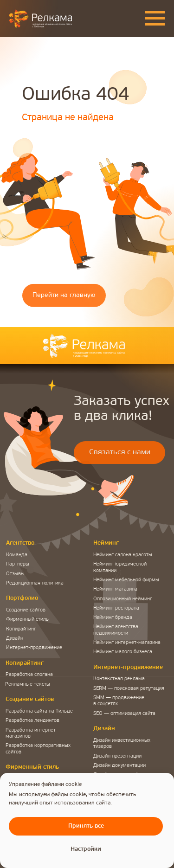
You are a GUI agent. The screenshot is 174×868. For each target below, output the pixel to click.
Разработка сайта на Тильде (39, 711)
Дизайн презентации (117, 756)
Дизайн (15, 639)
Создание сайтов (26, 610)
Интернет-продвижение (34, 648)
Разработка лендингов (32, 721)
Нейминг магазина (115, 589)
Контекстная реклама (119, 679)
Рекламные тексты (28, 685)
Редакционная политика (35, 583)
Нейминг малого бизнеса (123, 652)
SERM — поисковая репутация (129, 689)
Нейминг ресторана (116, 608)
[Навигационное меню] (155, 19)
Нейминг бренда (113, 618)
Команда (17, 555)
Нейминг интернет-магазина (127, 643)
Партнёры (18, 564)
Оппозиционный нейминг (123, 599)
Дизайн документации (119, 766)
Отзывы (15, 574)
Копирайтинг (21, 629)
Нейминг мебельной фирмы (126, 580)
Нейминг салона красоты (123, 555)
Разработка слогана (29, 675)
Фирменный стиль (27, 620)
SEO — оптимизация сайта (124, 714)
